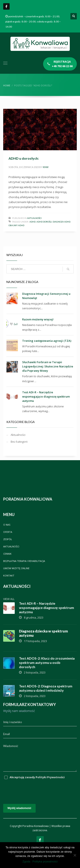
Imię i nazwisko (13, 722)
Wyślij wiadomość (19, 808)
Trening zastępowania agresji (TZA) (47, 341)
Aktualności (34, 218)
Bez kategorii (19, 442)
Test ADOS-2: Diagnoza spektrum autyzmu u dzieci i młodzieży (46, 688)
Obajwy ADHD (16, 225)
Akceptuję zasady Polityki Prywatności (37, 777)
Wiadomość (11, 746)
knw (46, 167)
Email (7, 734)
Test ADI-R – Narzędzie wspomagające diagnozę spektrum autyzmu (46, 396)
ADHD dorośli (44, 222)
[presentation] (36, 790)
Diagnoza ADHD (62, 222)
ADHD (33, 222)
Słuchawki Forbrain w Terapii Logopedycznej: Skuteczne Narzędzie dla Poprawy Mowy (48, 366)
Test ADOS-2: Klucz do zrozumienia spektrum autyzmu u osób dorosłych (47, 662)
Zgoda (26, 861)
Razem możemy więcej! (38, 319)
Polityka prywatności (45, 861)
